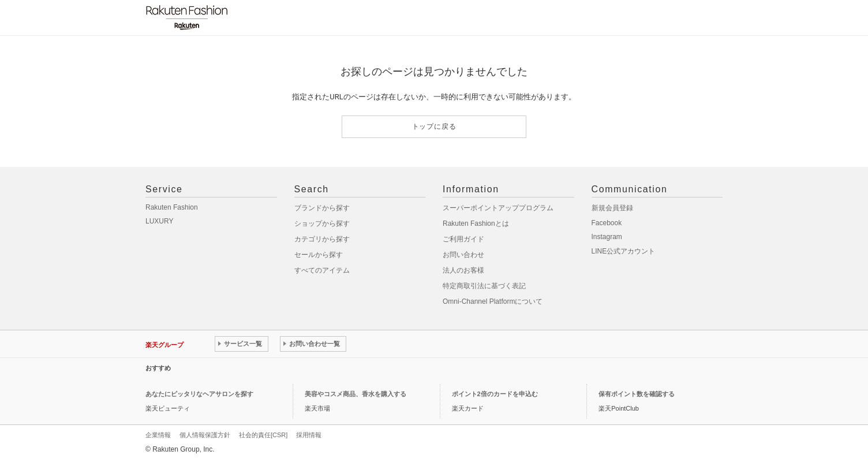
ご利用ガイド (463, 239)
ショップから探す (322, 223)
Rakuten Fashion (172, 207)
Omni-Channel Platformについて (493, 301)
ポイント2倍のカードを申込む (495, 394)
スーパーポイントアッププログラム (498, 208)
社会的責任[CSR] (263, 435)
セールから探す (319, 255)
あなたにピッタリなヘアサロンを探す (199, 394)
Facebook (607, 223)
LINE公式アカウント (624, 251)
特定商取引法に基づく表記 (484, 286)
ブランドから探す (322, 208)
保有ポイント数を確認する (637, 394)
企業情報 (158, 435)
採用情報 (309, 435)
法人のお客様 (463, 270)
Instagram (607, 237)
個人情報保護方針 (205, 435)
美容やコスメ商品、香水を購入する (356, 394)
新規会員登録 (612, 208)
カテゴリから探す (322, 239)
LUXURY (159, 221)
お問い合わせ (463, 255)
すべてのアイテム (322, 270)
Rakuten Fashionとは (476, 223)
